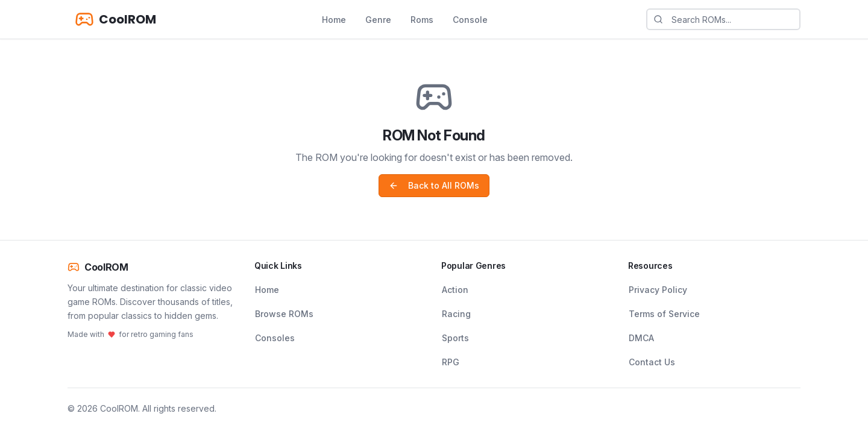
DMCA (641, 338)
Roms (422, 20)
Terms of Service (664, 314)
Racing (456, 314)
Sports (455, 338)
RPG (451, 362)
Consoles (275, 338)
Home (334, 20)
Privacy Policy (658, 290)
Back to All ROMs (434, 185)
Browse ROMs (284, 314)
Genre (378, 20)
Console (470, 20)
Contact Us (652, 362)
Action (455, 290)
